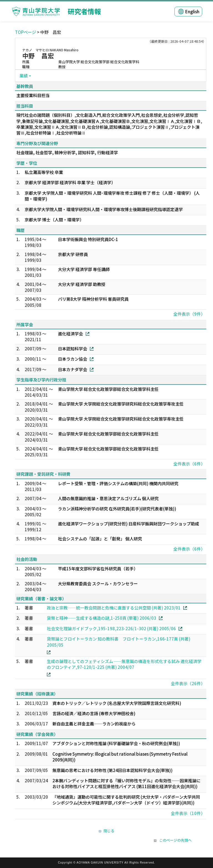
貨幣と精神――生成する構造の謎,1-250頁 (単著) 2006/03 (102, 618)
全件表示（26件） (188, 683)
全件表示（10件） (188, 813)
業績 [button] (24, 76)
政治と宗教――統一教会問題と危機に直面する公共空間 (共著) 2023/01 (114, 608)
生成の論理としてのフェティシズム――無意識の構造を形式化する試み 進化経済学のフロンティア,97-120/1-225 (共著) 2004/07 (124, 664)
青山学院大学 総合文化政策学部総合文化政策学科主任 (108, 389)
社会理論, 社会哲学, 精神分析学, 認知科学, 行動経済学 (67, 152)
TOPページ (26, 32)
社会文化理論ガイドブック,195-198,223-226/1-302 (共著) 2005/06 (111, 628)
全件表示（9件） (189, 314)
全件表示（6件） (189, 464)
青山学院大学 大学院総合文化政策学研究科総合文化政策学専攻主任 (121, 404)
